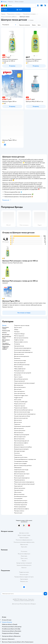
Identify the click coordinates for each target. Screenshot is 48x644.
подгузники (17, 424)
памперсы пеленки (19, 511)
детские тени (18, 375)
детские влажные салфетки (21, 443)
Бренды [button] (4, 325)
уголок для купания (19, 476)
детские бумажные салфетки (22, 509)
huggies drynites (18, 398)
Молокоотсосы (18, 455)
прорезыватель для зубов (21, 503)
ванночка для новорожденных (22, 478)
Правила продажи (24, 538)
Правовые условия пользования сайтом (24, 601)
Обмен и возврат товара (24, 535)
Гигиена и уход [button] (6, 331)
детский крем (18, 389)
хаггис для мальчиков (20, 393)
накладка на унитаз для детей (22, 435)
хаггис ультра (18, 400)
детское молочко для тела (21, 418)
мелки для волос (18, 367)
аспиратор (17, 344)
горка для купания (19, 490)
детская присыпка (19, 428)
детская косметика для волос (22, 356)
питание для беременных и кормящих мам (25, 459)
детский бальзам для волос (21, 379)
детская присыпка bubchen (21, 338)
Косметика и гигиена (29, 14)
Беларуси (33, 604)
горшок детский (18, 486)
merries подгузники (19, 336)
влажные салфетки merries (21, 342)
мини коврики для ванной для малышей (24, 484)
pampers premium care (20, 404)
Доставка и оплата (24, 533)
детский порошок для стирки (22, 474)
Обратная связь (24, 545)
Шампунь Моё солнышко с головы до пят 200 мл (20, 281)
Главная (3, 14)
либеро (16, 330)
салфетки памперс (19, 340)
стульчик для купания (20, 431)
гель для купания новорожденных (23, 348)
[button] (19, 10)
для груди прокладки (20, 451)
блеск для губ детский (20, 363)
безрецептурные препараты (21, 449)
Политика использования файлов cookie (24, 542)
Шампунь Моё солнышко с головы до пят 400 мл (20, 261)
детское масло (18, 422)
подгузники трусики (20, 406)
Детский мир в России (18, 604)
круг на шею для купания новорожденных (25, 414)
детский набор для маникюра (22, 365)
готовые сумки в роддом (20, 463)
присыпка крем (18, 513)
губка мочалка (18, 492)
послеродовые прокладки (21, 461)
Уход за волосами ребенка (9, 17)
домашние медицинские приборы (23, 447)
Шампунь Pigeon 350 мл (11, 301)
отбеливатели (18, 468)
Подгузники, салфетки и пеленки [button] (6, 348)
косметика (17, 453)
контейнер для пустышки (21, 496)
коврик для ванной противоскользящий (24, 383)
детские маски (18, 420)
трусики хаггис (18, 328)
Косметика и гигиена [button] (6, 328)
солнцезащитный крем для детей (23, 373)
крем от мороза (18, 377)
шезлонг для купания (20, 488)
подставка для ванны (20, 480)
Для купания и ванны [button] (6, 341)
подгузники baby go (19, 334)
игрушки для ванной (19, 381)
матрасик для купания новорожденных (24, 482)
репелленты (17, 358)
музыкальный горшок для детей (22, 426)
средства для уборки (20, 472)
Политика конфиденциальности (24, 540)
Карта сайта (24, 547)
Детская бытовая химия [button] (7, 337)
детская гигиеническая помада (22, 412)
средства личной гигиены (21, 457)
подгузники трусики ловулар (22, 326)
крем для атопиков (19, 346)
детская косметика (19, 354)
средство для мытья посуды (21, 470)
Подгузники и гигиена (14, 14)
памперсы (17, 332)
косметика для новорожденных (22, 350)
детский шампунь (19, 433)
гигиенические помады (20, 361)
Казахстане (27, 604)
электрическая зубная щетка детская (23, 410)
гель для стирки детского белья (22, 416)
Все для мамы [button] (6, 335)
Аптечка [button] (4, 333)
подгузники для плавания (21, 408)
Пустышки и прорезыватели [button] (6, 344)
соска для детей (18, 499)
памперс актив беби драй (21, 402)
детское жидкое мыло (20, 437)
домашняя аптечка (19, 445)
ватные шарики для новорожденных (23, 352)
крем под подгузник (19, 391)
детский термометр (19, 439)
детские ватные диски (20, 387)
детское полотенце (19, 494)
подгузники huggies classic (21, 396)
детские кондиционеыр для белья (23, 466)
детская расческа (19, 385)
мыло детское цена (19, 371)
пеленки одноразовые (20, 507)
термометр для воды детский (22, 441)
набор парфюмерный (20, 369)
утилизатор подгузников (21, 505)
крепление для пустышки (21, 501)
